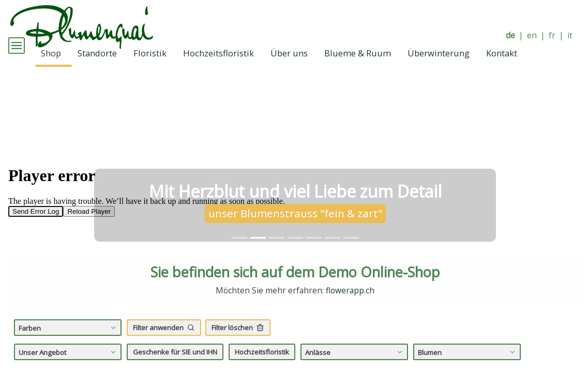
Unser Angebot (69, 366)
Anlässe (355, 366)
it (570, 35)
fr (552, 35)
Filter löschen (238, 342)
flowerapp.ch (350, 305)
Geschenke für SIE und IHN (175, 366)
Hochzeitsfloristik (262, 366)
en (532, 35)
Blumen (468, 366)
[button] (51, 178)
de (510, 35)
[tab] (239, 252)
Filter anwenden (164, 342)
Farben (69, 342)
